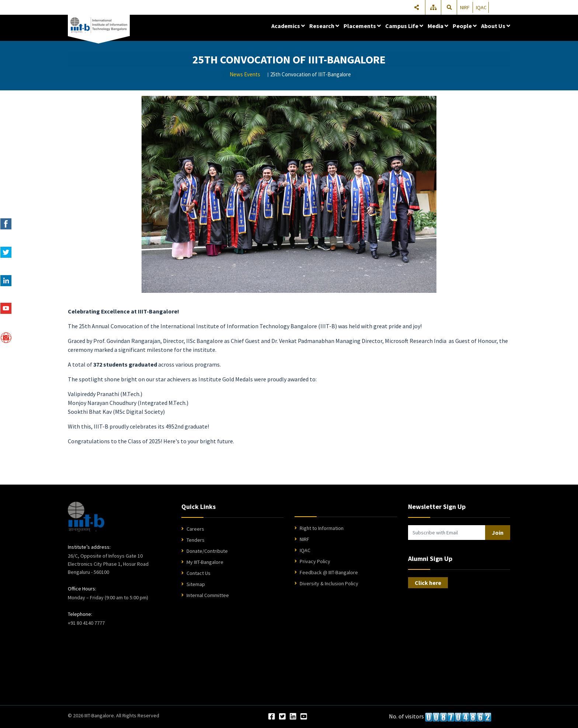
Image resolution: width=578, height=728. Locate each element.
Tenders (196, 540)
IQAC (481, 7)
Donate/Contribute (207, 551)
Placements (362, 26)
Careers (195, 529)
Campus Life (404, 26)
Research (324, 26)
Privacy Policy (315, 561)
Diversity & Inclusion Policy (329, 583)
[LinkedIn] (293, 717)
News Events (245, 74)
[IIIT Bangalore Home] (86, 517)
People (465, 26)
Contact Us (199, 573)
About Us (496, 26)
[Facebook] (272, 717)
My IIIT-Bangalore (205, 562)
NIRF (465, 7)
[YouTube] (304, 717)
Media (438, 26)
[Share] (417, 7)
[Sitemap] (434, 7)
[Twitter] (282, 717)
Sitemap (196, 584)
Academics (288, 26)
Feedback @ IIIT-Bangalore (329, 572)
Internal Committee (208, 595)
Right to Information (322, 528)
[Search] (449, 7)
